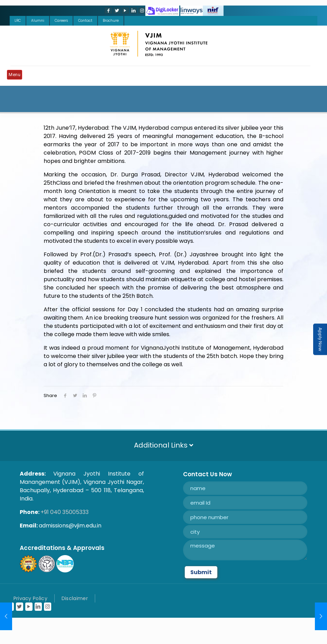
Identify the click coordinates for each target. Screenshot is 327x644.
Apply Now (320, 339)
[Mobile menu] (16, 76)
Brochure (111, 21)
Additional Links (163, 445)
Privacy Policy (30, 598)
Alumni (38, 21)
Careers (61, 21)
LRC (18, 21)
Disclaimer (75, 598)
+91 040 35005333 (65, 512)
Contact (85, 21)
